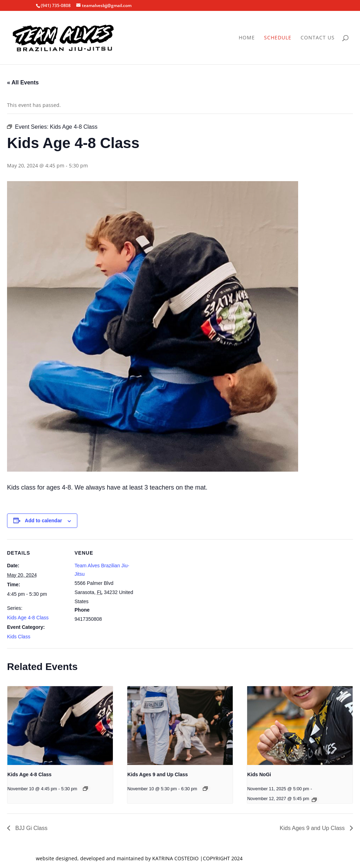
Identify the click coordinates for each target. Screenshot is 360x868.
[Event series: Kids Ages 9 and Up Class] (205, 789)
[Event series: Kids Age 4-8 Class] (85, 789)
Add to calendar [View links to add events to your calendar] (44, 521)
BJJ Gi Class (31, 828)
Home (247, 38)
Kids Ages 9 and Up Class (157, 774)
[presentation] (60, 726)
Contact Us (318, 38)
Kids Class (19, 637)
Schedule (278, 38)
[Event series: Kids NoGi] (314, 800)
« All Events (23, 82)
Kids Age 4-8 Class (28, 618)
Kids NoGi (259, 774)
